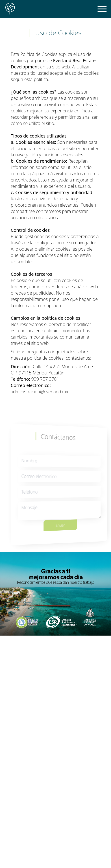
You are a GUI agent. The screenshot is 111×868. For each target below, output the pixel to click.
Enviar (63, 522)
